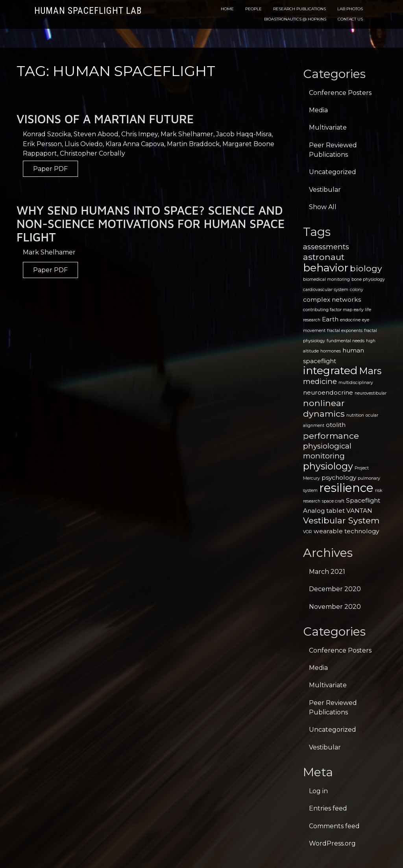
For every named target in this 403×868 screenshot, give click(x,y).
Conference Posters (340, 93)
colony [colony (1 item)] (357, 290)
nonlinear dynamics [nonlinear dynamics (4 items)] (324, 408)
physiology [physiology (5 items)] (328, 466)
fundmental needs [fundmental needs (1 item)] (346, 341)
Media (318, 110)
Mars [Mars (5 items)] (370, 371)
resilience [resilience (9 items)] (346, 488)
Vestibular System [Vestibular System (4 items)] (341, 520)
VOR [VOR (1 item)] (308, 532)
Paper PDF (60, 169)
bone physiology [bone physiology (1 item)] (368, 279)
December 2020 (335, 589)
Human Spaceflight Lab (88, 11)
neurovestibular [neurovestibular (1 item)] (371, 393)
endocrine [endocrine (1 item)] (350, 320)
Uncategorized (333, 172)
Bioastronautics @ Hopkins (295, 19)
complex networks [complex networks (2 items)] (332, 300)
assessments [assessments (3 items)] (326, 247)
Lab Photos (350, 9)
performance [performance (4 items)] (331, 436)
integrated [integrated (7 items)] (330, 370)
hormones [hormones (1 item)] (331, 351)
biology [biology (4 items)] (366, 268)
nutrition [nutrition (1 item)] (355, 415)
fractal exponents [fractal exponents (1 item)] (345, 331)
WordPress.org (332, 843)
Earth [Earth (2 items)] (330, 319)
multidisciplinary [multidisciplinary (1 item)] (356, 383)
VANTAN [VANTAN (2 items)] (359, 511)
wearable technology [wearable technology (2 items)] (346, 531)
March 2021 (327, 572)
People (253, 9)
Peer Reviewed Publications (333, 150)
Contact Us (350, 19)
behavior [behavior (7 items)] (326, 268)
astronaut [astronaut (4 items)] (324, 257)
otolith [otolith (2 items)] (336, 425)
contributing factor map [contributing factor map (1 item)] (328, 310)
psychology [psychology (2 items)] (339, 478)
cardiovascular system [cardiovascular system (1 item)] (326, 290)
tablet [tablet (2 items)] (336, 511)
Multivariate (328, 127)
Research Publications (299, 9)
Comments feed (334, 826)
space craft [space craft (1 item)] (333, 501)
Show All (323, 207)
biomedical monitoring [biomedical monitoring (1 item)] (326, 279)
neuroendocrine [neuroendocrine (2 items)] (328, 392)
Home (227, 9)
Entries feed (328, 808)
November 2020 (335, 607)
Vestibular (325, 190)
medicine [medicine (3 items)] (320, 381)
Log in (318, 791)
